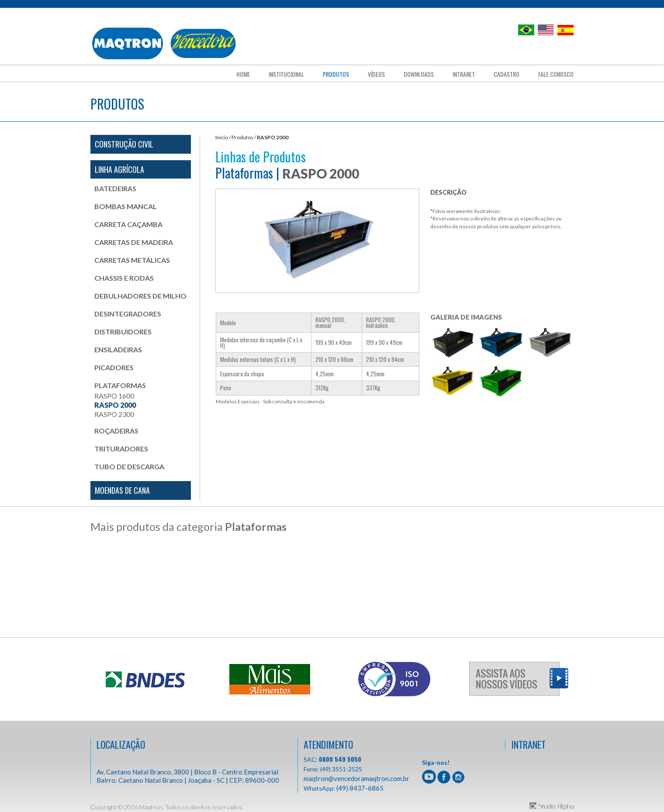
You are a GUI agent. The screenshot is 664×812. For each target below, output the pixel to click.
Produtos (336, 74)
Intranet (464, 74)
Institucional (286, 74)
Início (222, 137)
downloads (419, 74)
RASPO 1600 (114, 396)
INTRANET (528, 744)
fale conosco (556, 74)
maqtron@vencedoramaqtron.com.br (356, 778)
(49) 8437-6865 (360, 788)
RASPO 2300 (114, 414)
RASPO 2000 (115, 405)
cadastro (507, 74)
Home (243, 74)
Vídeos (376, 74)
